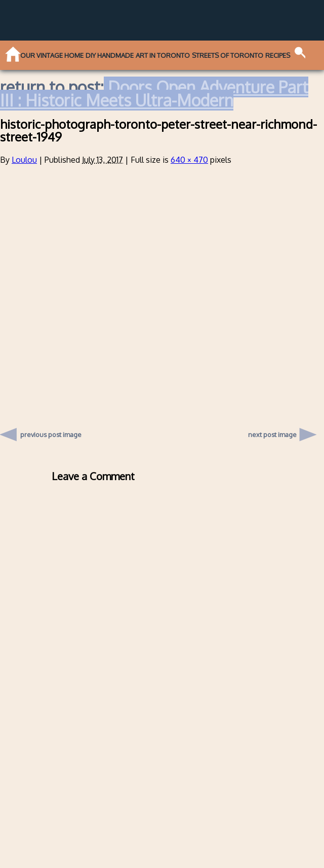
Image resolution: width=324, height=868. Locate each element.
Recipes (278, 55)
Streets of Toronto (228, 55)
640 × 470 (189, 160)
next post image (272, 435)
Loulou (24, 160)
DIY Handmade (110, 55)
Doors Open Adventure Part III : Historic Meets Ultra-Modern (154, 94)
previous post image (51, 432)
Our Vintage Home (52, 55)
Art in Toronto (163, 55)
